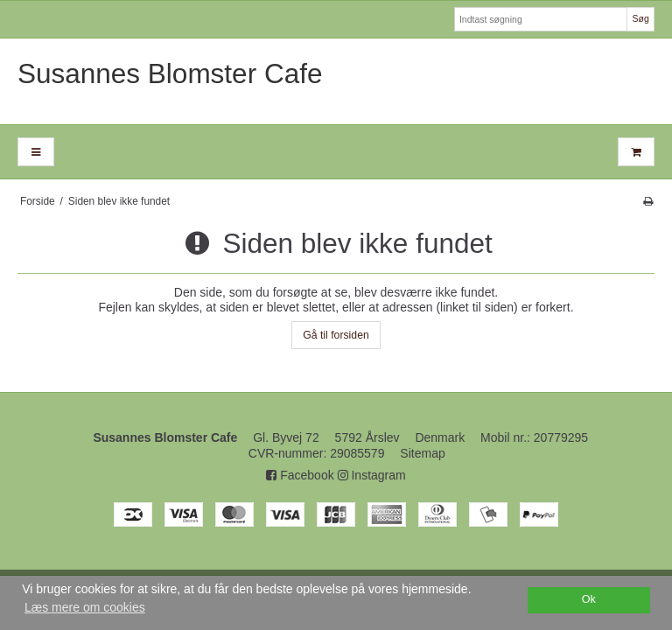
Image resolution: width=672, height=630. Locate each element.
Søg (640, 18)
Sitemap (422, 453)
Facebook (300, 475)
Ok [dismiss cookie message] (589, 599)
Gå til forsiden (336, 335)
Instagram (372, 475)
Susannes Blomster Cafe (170, 73)
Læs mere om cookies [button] (85, 607)
